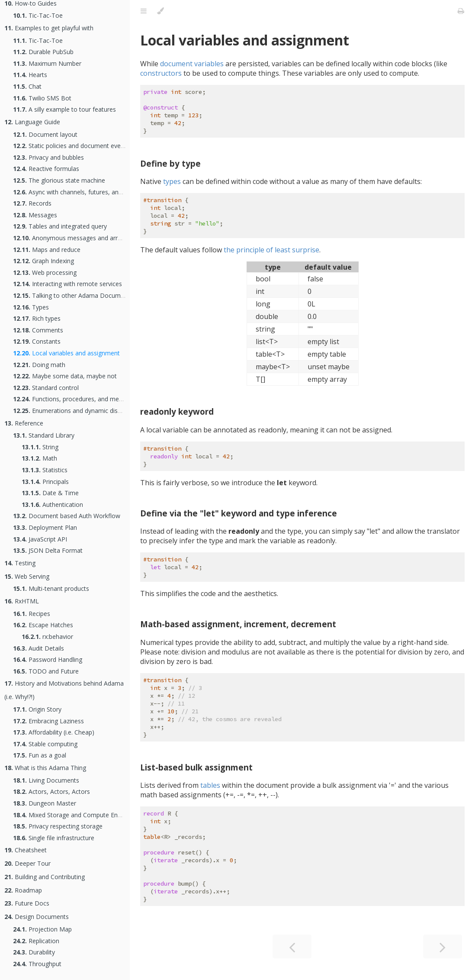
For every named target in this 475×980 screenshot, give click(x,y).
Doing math (39, 365)
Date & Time (50, 493)
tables (210, 785)
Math (39, 458)
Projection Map (42, 929)
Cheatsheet (26, 850)
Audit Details (39, 648)
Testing (20, 563)
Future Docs (27, 903)
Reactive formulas (46, 169)
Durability (34, 952)
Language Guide (32, 122)
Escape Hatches (43, 625)
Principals (45, 482)
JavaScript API (40, 539)
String (40, 447)
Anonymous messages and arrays (70, 238)
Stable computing (45, 744)
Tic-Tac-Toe (38, 15)
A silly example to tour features (64, 109)
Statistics (45, 470)
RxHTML (22, 601)
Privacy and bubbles (48, 157)
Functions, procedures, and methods (74, 399)
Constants (37, 341)
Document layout (45, 134)
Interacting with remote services (67, 284)
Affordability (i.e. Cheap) (54, 732)
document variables (192, 64)
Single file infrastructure (54, 838)
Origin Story (37, 709)
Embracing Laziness (48, 721)
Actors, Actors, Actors (51, 791)
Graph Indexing (43, 261)
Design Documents (37, 917)
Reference (24, 423)
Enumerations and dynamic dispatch (73, 411)
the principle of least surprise (271, 250)
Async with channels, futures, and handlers (80, 192)
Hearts (30, 75)
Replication (36, 941)
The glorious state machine (59, 180)
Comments (38, 330)
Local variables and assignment (66, 353)
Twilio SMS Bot (42, 98)
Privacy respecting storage (58, 826)
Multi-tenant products (51, 588)
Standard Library (44, 435)
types (172, 181)
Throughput (37, 964)
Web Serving (27, 576)
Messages (35, 215)
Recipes (32, 614)
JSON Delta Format (48, 550)
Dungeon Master (45, 803)
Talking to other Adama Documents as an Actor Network (103, 295)
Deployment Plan (45, 527)
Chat (27, 86)
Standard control (46, 388)
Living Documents (46, 780)
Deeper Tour (27, 863)
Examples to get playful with (49, 28)
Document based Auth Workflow (67, 516)
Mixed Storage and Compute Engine (71, 815)
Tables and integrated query (60, 226)
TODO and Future (46, 671)
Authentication (52, 505)
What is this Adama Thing (45, 768)
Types (31, 307)
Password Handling (48, 659)
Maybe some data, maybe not (65, 376)
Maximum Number (47, 63)
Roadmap (23, 890)
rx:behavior (47, 637)
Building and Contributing (45, 877)
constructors (161, 73)
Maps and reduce (47, 250)
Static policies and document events (71, 146)
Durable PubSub (43, 52)
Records (32, 203)
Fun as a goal (40, 755)
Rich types (37, 318)
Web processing (45, 272)
